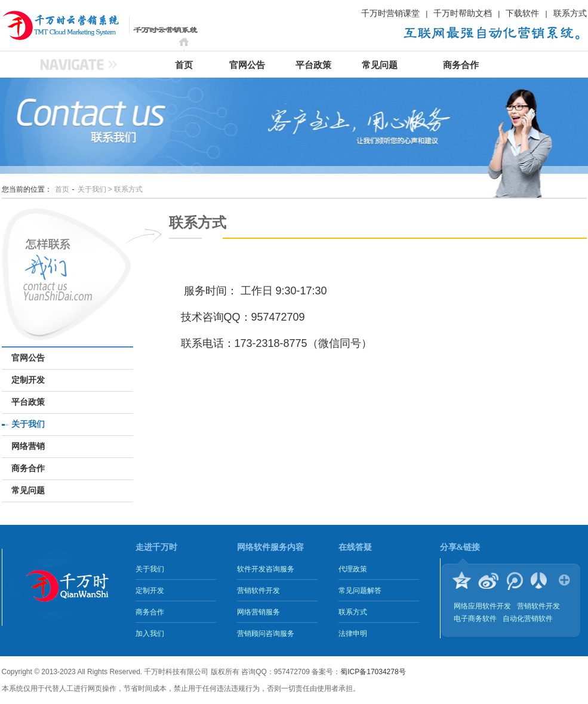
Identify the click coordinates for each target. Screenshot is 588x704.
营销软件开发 (258, 591)
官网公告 (247, 65)
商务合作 (461, 65)
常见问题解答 (360, 591)
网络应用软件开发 (482, 606)
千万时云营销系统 (47, 25)
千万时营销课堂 (390, 13)
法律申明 (353, 634)
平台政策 (313, 65)
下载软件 (522, 13)
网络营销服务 (258, 612)
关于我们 (28, 424)
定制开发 (28, 380)
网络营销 (28, 446)
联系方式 (570, 13)
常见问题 (380, 65)
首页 (184, 65)
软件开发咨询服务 (266, 569)
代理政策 (353, 569)
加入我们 (150, 634)
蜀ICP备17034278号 (373, 672)
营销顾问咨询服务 (266, 634)
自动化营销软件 (528, 619)
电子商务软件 (475, 619)
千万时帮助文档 (463, 13)
